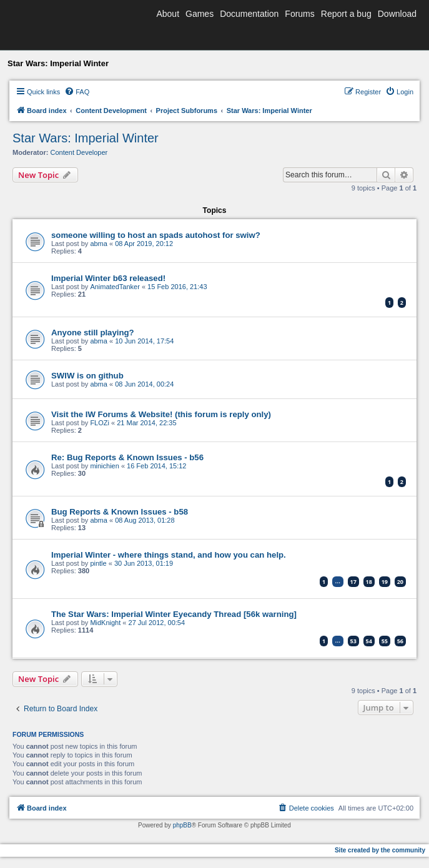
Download (397, 14)
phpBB (182, 825)
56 (400, 641)
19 (385, 582)
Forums (299, 14)
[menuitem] (77, 92)
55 (385, 641)
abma (99, 244)
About (168, 14)
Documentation (249, 14)
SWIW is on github (87, 376)
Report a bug (346, 14)
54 (369, 641)
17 (353, 582)
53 (353, 641)
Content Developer (79, 152)
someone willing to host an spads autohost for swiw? (156, 235)
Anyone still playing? (93, 333)
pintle (98, 563)
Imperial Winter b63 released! (108, 278)
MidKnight (105, 623)
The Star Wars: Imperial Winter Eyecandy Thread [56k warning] (174, 614)
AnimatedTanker (115, 287)
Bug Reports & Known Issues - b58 (120, 512)
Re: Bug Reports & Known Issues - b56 (127, 457)
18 (369, 582)
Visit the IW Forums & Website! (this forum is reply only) (161, 414)
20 (400, 582)
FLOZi (100, 423)
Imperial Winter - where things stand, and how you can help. (169, 555)
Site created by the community (380, 850)
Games (200, 14)
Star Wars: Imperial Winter (86, 138)
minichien (104, 466)
